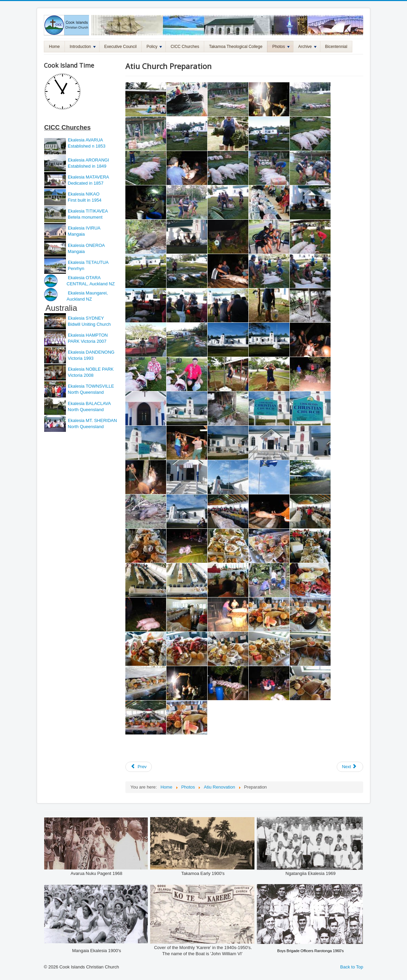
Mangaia (76, 234)
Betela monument (85, 217)
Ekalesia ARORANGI (89, 160)
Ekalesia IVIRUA (84, 228)
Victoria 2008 (80, 375)
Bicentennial (336, 47)
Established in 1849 (86, 166)
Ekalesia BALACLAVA (89, 403)
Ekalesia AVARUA (86, 140)
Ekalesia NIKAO (83, 194)
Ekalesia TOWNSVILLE (91, 386)
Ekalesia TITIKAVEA (88, 211)
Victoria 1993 (80, 358)
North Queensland (85, 392)
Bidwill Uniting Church (89, 324)
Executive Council (120, 47)
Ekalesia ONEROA (86, 245)
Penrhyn (75, 268)
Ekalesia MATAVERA (89, 177)
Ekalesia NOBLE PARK (91, 369)
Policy (154, 47)
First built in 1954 (84, 200)
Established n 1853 (86, 146)
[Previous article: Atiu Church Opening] (139, 767)
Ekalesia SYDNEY (87, 318)
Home (54, 47)
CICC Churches (185, 47)
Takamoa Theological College (236, 47)
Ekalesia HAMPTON (88, 335)
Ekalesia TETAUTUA (88, 262)
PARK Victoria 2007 (87, 341)
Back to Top (352, 967)
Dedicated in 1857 (85, 183)
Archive (307, 47)
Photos (281, 47)
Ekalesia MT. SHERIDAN (92, 420)
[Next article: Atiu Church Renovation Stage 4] (350, 767)
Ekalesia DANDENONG (91, 352)
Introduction (83, 47)
